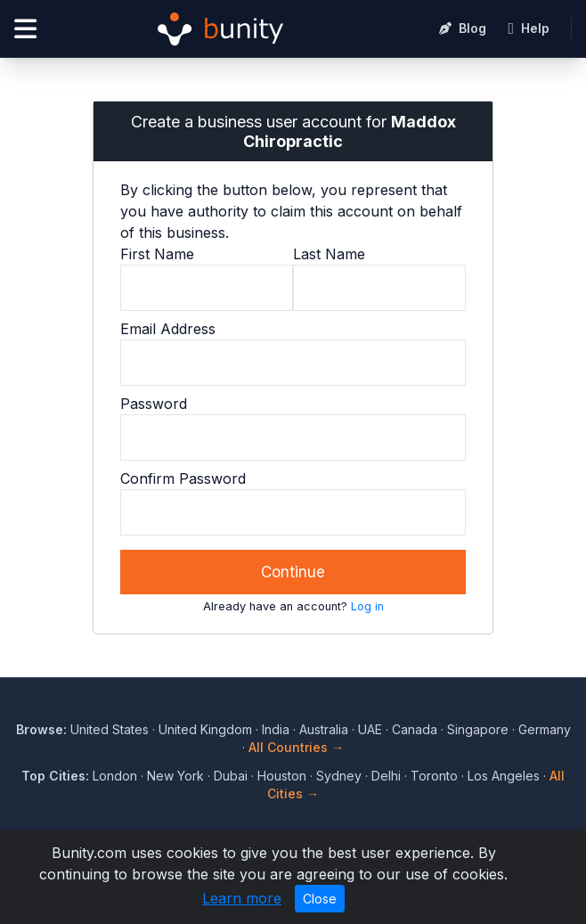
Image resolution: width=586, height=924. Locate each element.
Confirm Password (183, 478)
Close (320, 899)
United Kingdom (205, 729)
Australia (324, 729)
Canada (415, 729)
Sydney (339, 776)
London (115, 776)
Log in (367, 606)
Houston (282, 776)
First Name (157, 254)
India (276, 729)
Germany (545, 729)
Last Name (329, 254)
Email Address (168, 329)
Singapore (478, 729)
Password (154, 404)
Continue (293, 572)
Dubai (231, 776)
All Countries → (296, 747)
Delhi (386, 776)
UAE (370, 729)
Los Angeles (504, 776)
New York (175, 776)
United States (110, 729)
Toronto (434, 776)
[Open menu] (25, 29)
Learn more (242, 898)
